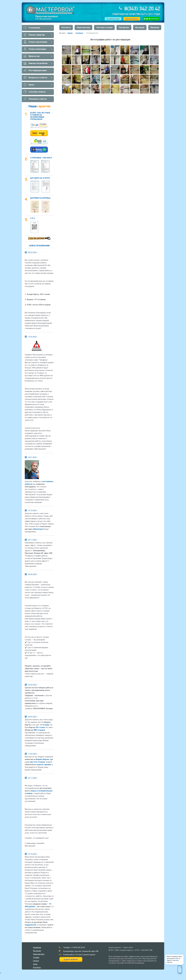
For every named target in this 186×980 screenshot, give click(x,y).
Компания (37, 947)
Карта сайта (128, 947)
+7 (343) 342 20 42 (78, 947)
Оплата (36, 961)
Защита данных (115, 947)
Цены (35, 964)
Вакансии (155, 27)
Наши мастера (83, 27)
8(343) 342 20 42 (142, 9)
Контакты (66, 27)
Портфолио (124, 27)
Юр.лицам (140, 27)
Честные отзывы (104, 27)
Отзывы (36, 957)
